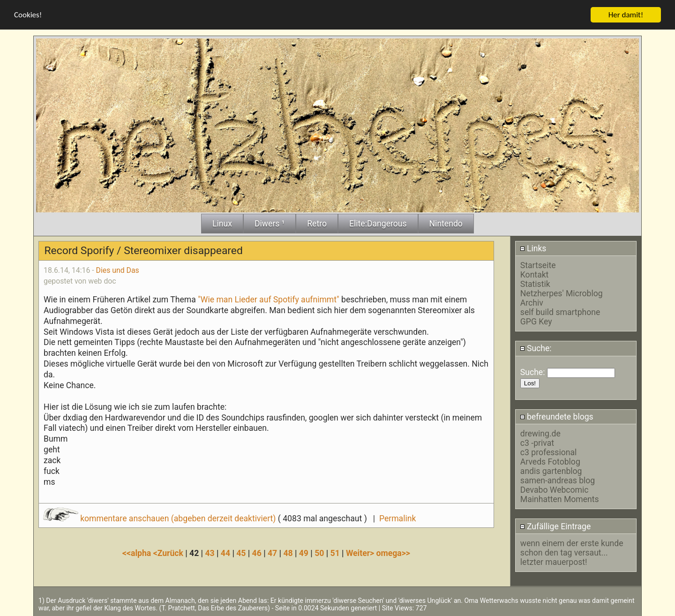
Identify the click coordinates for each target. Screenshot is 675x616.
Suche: (536, 348)
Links (533, 248)
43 (210, 553)
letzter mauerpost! (554, 562)
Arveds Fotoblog (550, 461)
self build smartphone (560, 312)
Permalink (397, 518)
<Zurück (169, 553)
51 (335, 553)
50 (319, 553)
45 (241, 553)
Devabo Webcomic (555, 489)
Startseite (538, 265)
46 (257, 553)
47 (272, 553)
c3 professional (548, 452)
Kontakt (535, 274)
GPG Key (536, 321)
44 (225, 553)
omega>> (393, 553)
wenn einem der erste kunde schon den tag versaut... (572, 548)
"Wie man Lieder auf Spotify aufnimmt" (269, 299)
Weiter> (361, 553)
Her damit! (626, 14)
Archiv (532, 302)
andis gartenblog (551, 471)
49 (304, 553)
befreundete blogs (557, 416)
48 (288, 553)
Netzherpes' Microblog (562, 293)
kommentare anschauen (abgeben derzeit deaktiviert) (161, 518)
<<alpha (138, 553)
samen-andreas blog (558, 480)
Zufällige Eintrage (555, 526)
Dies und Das (118, 270)
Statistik (535, 284)
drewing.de (540, 433)
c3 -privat (537, 443)
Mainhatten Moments (560, 499)
